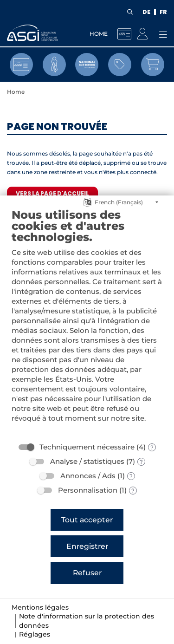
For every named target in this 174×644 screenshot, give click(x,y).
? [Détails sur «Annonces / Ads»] (131, 476)
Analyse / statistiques (87, 461)
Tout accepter (87, 520)
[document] (87, 322)
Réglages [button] (35, 634)
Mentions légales (40, 607)
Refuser (87, 573)
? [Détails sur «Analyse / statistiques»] (141, 462)
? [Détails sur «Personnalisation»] (133, 491)
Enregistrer (87, 546)
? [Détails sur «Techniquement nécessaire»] (152, 447)
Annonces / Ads (88, 476)
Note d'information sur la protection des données (87, 621)
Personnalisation (88, 490)
